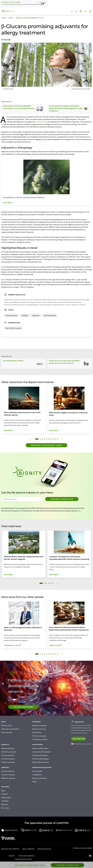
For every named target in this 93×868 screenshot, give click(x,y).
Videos (35, 782)
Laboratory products (9, 752)
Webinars (5, 804)
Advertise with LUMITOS (10, 849)
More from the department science (46, 445)
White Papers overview (41, 762)
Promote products (8, 759)
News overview (7, 732)
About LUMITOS (28, 849)
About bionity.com (44, 849)
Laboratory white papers (41, 752)
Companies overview (40, 739)
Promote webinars (8, 775)
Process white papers (40, 755)
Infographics (37, 775)
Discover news (6, 726)
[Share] (76, 11)
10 (57, 439)
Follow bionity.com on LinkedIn (81, 744)
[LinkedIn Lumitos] (90, 856)
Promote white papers (41, 759)
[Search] (72, 11)
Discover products (8, 748)
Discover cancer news (23, 707)
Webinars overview (8, 778)
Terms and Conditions (26, 856)
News (3, 791)
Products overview (8, 762)
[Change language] (81, 11)
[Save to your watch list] (85, 12)
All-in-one (5, 808)
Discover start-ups (39, 729)
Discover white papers (40, 748)
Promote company (39, 736)
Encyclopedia (37, 771)
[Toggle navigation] (90, 12)
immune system (41, 122)
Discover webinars (8, 771)
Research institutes (40, 778)
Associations (37, 732)
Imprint (12, 856)
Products (5, 794)
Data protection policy (23, 859)
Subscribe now (79, 739)
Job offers (5, 801)
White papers (6, 798)
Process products (8, 755)
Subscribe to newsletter (62, 499)
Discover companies (40, 726)
